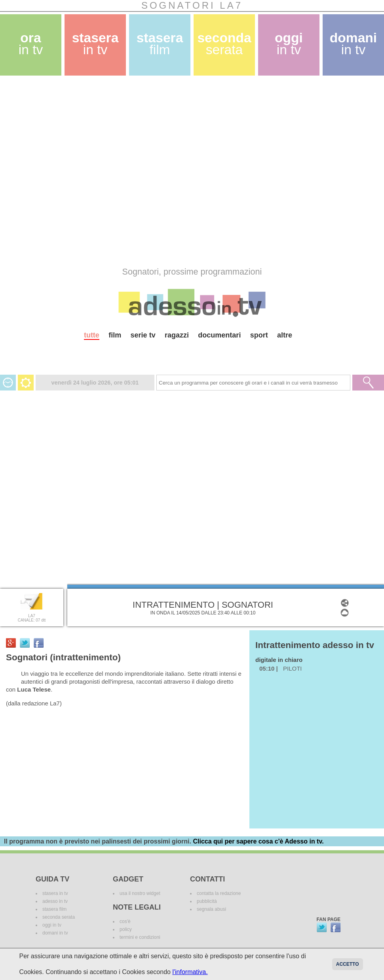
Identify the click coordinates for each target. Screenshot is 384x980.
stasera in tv (55, 893)
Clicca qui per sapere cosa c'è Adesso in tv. (258, 841)
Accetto (348, 964)
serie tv (143, 335)
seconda (224, 44)
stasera (95, 44)
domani (353, 44)
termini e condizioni (140, 937)
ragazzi (177, 335)
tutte (92, 335)
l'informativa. (190, 972)
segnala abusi (211, 909)
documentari (219, 335)
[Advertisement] (88, 171)
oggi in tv (52, 925)
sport (259, 335)
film (115, 335)
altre (285, 335)
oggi (289, 44)
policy (126, 929)
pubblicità (207, 901)
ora (31, 44)
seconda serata (59, 917)
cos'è (125, 921)
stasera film (54, 909)
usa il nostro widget (140, 893)
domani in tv (55, 933)
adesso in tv (55, 901)
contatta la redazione (219, 893)
